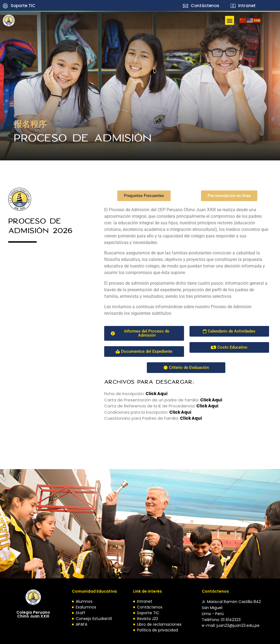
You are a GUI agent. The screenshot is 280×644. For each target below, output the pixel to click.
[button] (230, 20)
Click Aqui (211, 400)
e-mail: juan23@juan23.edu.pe (231, 625)
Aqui (197, 418)
